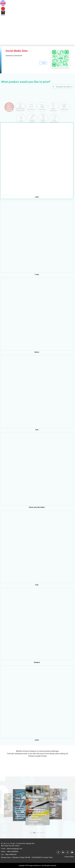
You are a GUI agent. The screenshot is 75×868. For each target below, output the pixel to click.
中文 (66, 3)
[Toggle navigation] (72, 3)
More (11, 29)
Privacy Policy (69, 857)
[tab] (37, 161)
